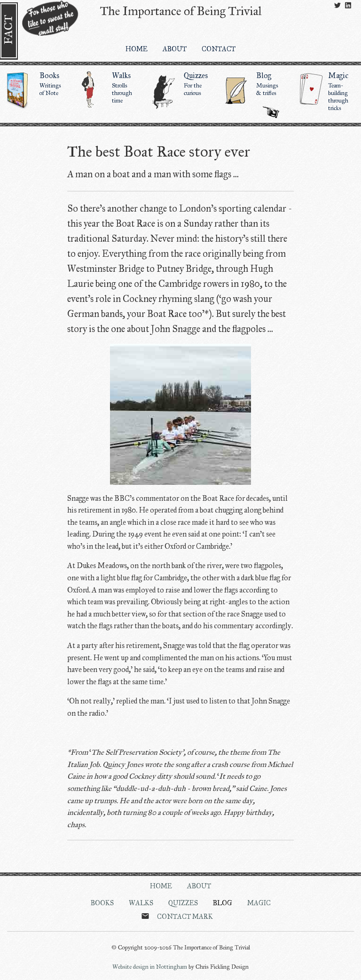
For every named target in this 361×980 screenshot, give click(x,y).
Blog (253, 84)
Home (161, 886)
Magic (325, 91)
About (199, 886)
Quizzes (180, 84)
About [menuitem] (175, 49)
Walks (109, 87)
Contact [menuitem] (219, 49)
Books (36, 84)
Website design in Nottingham (150, 967)
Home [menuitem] (137, 49)
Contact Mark (185, 917)
